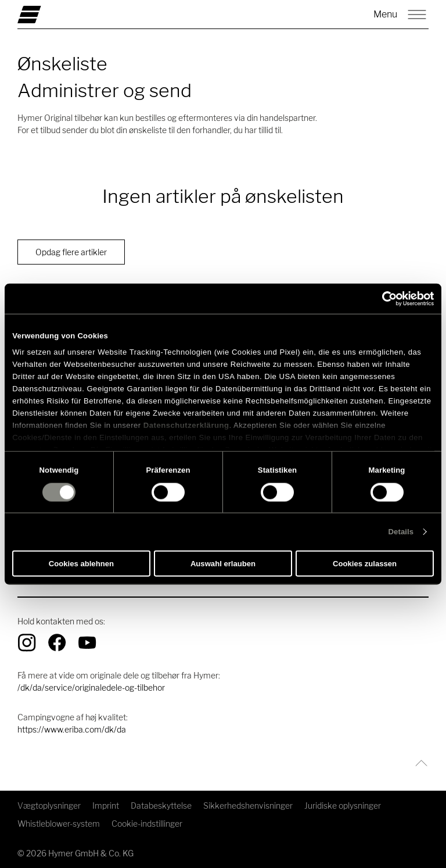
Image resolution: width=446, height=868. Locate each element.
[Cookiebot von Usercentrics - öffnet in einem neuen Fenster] (383, 298)
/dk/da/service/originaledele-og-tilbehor (91, 687)
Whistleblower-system (59, 824)
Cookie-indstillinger (147, 824)
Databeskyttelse (161, 806)
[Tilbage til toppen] (418, 763)
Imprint (106, 806)
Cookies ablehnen (81, 564)
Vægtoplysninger (49, 806)
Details (401, 532)
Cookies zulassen (365, 564)
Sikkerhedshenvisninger (248, 806)
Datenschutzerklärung (186, 425)
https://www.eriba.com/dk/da (72, 729)
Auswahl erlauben (223, 564)
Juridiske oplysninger (343, 806)
